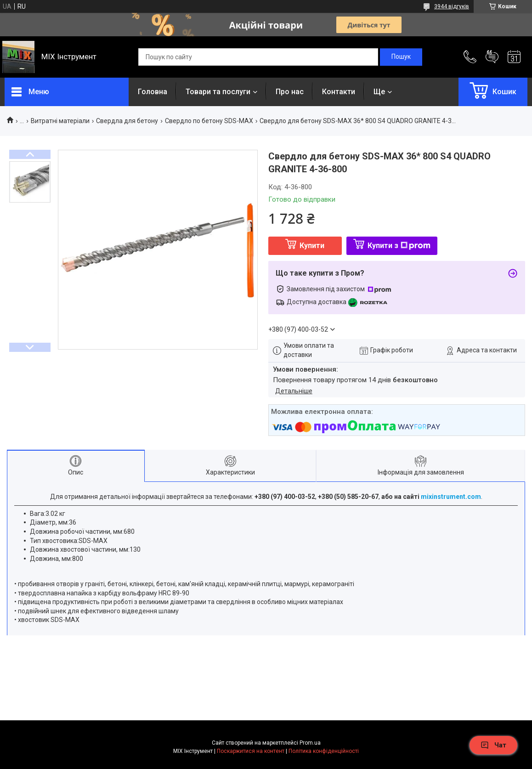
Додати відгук (492, 57)
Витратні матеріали (60, 121)
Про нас (290, 92)
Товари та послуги (218, 92)
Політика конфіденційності (324, 751)
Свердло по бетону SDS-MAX (209, 121)
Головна (153, 92)
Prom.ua (310, 743)
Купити (312, 246)
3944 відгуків (452, 6)
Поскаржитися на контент (251, 751)
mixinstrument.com (451, 497)
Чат (493, 745)
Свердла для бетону (127, 121)
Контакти (339, 92)
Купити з (399, 246)
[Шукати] (401, 57)
